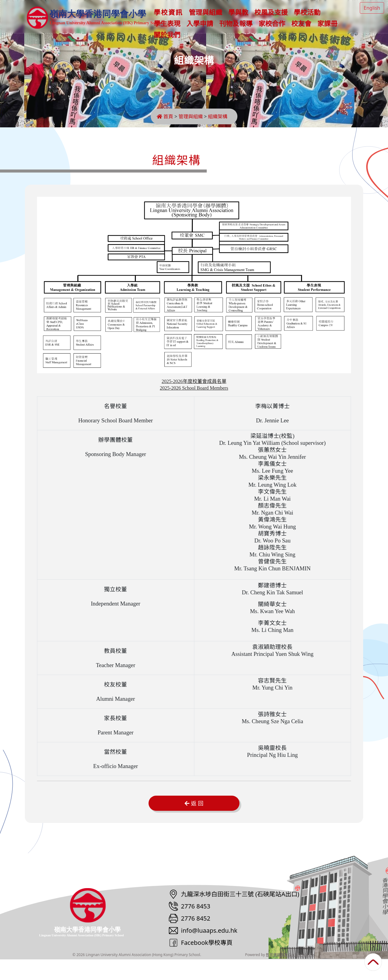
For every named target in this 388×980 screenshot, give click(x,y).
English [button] (372, 8)
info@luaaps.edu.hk (209, 951)
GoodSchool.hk (302, 975)
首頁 (165, 116)
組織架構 (219, 116)
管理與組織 (208, 18)
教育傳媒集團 (277, 975)
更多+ (338, 18)
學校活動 (309, 18)
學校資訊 (170, 18)
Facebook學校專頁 (207, 963)
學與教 (240, 18)
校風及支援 (273, 18)
